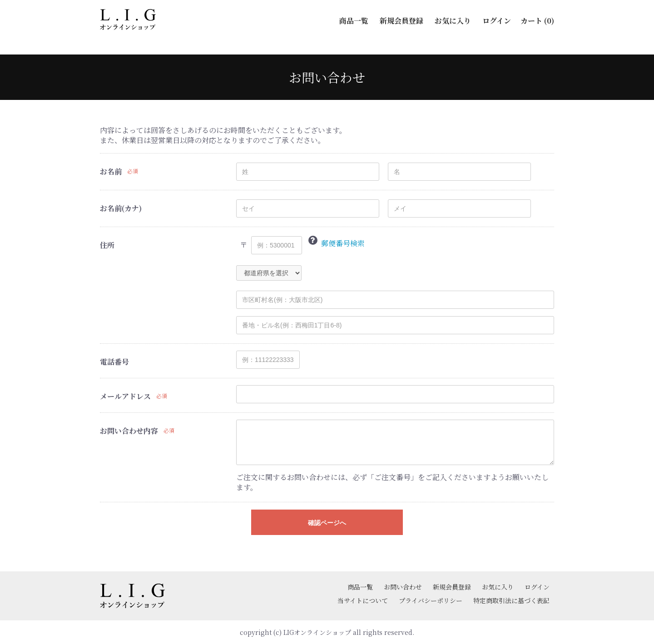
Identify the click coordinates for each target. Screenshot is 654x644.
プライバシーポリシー (431, 600)
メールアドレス (125, 396)
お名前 (111, 172)
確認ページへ (327, 523)
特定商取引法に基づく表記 (511, 600)
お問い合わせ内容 (129, 431)
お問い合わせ (403, 587)
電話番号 (114, 362)
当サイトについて (363, 600)
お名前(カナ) (121, 208)
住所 (107, 245)
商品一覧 (360, 587)
